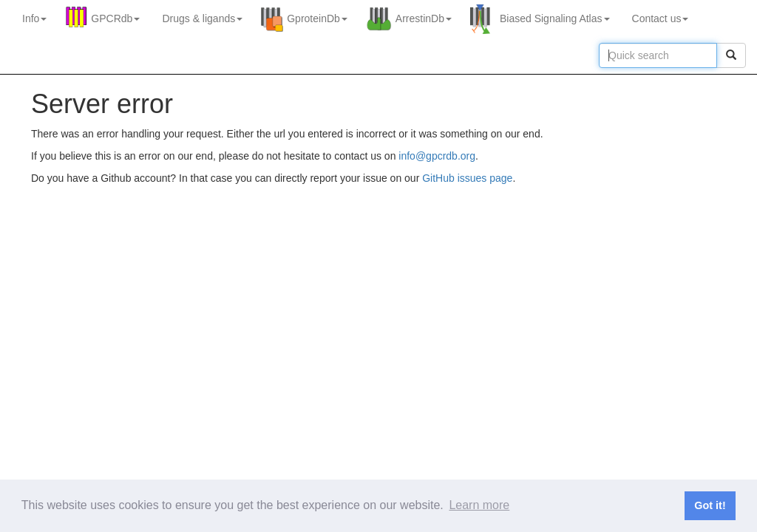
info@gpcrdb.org (437, 156)
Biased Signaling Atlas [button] (555, 18)
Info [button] (34, 18)
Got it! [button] (710, 505)
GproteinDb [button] (317, 18)
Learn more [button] (479, 505)
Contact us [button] (661, 18)
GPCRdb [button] (115, 18)
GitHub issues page (467, 178)
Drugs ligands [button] (202, 18)
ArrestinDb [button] (424, 18)
